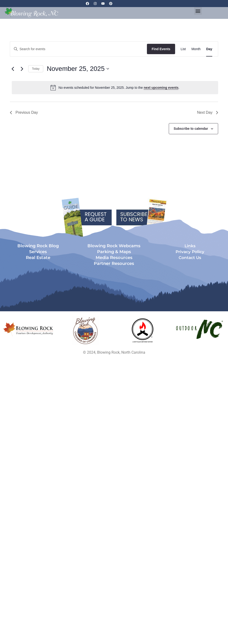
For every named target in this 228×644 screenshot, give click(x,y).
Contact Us (190, 258)
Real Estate (38, 258)
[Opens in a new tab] (86, 331)
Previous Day (24, 112)
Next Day (208, 112)
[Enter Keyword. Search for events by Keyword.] (79, 49)
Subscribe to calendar (191, 129)
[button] (198, 11)
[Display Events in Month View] (196, 49)
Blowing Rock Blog (38, 246)
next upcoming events (161, 88)
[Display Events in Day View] (209, 49)
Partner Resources (114, 263)
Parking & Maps (114, 252)
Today (36, 69)
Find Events (161, 49)
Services (38, 252)
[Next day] (22, 69)
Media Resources (114, 258)
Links (190, 246)
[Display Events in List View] (183, 49)
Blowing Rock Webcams (114, 246)
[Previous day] (13, 69)
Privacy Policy (190, 252)
